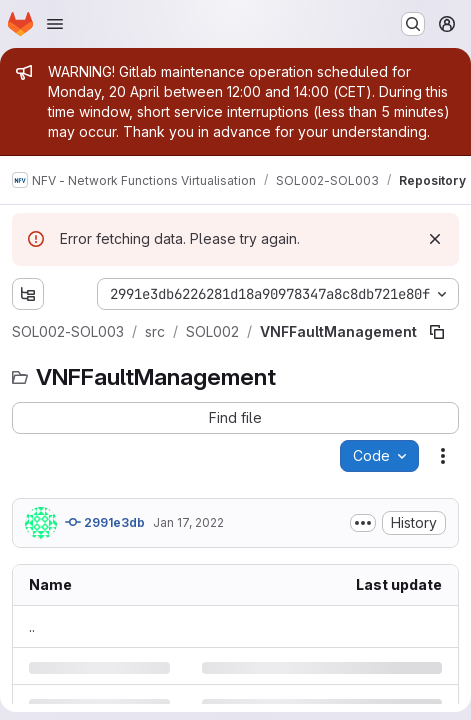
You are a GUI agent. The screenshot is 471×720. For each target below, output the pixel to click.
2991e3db (105, 522)
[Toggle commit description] (363, 523)
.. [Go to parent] (32, 626)
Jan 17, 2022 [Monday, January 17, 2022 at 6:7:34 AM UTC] (188, 522)
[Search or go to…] (413, 24)
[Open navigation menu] (55, 24)
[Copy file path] (437, 332)
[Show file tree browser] (28, 294)
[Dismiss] (435, 239)
